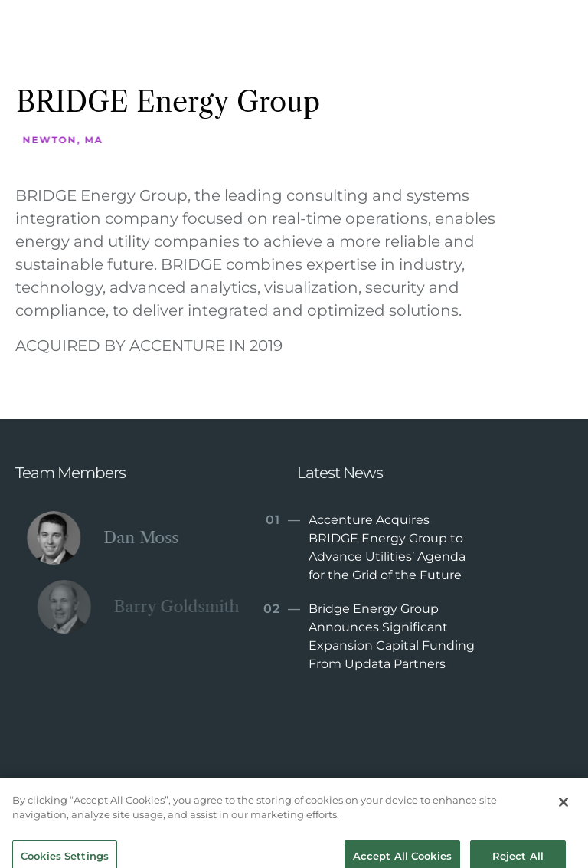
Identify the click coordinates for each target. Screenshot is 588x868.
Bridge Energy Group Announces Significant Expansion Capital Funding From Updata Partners (369, 635)
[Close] (563, 809)
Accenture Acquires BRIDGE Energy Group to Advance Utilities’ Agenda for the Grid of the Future (364, 547)
